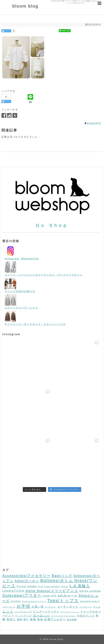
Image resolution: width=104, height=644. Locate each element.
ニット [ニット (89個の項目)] (8, 611)
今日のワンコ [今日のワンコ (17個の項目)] (86, 616)
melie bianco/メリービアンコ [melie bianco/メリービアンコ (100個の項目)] (52, 591)
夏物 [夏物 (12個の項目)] (20, 619)
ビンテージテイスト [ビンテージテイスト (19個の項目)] (46, 612)
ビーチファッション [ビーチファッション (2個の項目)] (70, 612)
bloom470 (94, 123)
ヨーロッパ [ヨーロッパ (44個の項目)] (41, 615)
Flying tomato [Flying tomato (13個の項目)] (27, 586)
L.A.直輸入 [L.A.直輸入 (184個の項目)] (80, 586)
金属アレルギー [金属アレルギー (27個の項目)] (55, 619)
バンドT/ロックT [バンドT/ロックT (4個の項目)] (23, 612)
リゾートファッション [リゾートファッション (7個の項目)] (63, 616)
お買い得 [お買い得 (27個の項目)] (38, 607)
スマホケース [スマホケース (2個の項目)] (86, 607)
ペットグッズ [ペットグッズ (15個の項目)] (23, 616)
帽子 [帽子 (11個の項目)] (26, 619)
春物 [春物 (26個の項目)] (33, 619)
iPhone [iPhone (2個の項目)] (65, 587)
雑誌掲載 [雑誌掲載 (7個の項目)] (72, 620)
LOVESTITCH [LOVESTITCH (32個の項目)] (13, 591)
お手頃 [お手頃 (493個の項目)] (24, 606)
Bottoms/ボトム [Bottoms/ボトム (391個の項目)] (57, 581)
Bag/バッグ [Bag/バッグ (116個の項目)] (62, 576)
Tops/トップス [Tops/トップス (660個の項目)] (63, 600)
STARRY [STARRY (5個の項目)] (16, 601)
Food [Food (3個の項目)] (41, 586)
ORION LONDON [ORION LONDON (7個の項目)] (90, 591)
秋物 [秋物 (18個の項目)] (40, 619)
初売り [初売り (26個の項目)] (11, 619)
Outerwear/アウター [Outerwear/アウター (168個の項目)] (22, 595)
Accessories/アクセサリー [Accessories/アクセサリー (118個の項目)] (26, 576)
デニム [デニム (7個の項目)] (97, 607)
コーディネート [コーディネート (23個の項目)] (68, 607)
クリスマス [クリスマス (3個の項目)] (50, 607)
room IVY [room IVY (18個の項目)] (50, 596)
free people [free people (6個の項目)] (52, 586)
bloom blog (25, 6)
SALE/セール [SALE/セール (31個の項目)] (67, 596)
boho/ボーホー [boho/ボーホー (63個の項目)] (27, 581)
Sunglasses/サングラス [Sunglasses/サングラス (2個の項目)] (34, 601)
